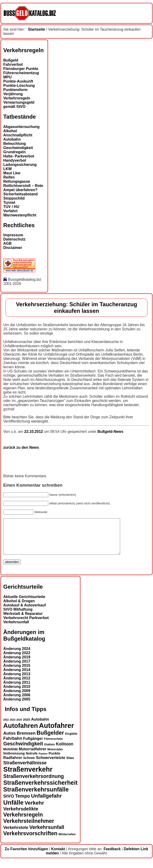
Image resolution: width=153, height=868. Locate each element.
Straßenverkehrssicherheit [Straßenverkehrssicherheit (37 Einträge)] (40, 790)
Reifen (9, 177)
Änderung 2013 (17, 681)
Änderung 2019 (17, 664)
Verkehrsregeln (17, 98)
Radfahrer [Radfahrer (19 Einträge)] (13, 765)
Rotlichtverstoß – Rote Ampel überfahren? (23, 188)
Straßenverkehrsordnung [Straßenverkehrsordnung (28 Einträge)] (34, 783)
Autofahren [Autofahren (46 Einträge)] (21, 733)
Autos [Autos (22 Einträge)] (9, 740)
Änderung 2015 (17, 673)
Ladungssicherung (20, 165)
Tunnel (9, 202)
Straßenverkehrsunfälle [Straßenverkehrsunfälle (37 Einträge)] (36, 796)
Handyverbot (15, 160)
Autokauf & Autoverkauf (25, 612)
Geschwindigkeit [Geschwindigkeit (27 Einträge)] (23, 751)
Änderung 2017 (17, 668)
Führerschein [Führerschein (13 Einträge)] (53, 746)
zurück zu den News (21, 447)
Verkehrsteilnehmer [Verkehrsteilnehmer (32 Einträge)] (29, 828)
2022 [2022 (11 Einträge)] (6, 727)
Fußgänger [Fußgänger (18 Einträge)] (33, 745)
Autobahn (12, 139)
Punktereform (15, 90)
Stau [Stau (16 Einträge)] (70, 765)
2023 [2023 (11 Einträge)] (13, 727)
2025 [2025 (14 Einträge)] (27, 727)
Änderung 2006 (17, 702)
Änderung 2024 (17, 656)
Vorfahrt (10, 211)
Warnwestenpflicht (20, 215)
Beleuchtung (15, 144)
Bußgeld (11, 60)
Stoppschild (14, 198)
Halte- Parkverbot (19, 156)
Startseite (37, 29)
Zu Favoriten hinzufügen (26, 856)
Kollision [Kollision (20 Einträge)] (65, 751)
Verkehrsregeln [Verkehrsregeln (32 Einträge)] (23, 822)
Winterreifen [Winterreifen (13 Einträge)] (67, 841)
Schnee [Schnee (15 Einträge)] (29, 765)
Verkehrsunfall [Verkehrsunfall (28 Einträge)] (47, 834)
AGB (7, 243)
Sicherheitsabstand (21, 194)
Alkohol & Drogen (19, 608)
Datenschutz (14, 239)
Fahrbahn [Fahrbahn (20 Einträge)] (13, 745)
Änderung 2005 (17, 706)
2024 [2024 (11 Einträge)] (19, 727)
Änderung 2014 (17, 677)
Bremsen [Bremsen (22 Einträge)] (26, 740)
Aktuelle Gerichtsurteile (24, 604)
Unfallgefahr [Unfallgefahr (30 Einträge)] (46, 803)
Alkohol (10, 131)
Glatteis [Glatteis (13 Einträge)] (50, 751)
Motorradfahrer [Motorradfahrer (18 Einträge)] (32, 756)
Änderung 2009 (17, 698)
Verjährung (13, 94)
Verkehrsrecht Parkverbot (26, 625)
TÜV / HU (11, 207)
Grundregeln (14, 152)
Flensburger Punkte (21, 69)
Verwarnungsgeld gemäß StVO (19, 104)
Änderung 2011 (17, 689)
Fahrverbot (13, 64)
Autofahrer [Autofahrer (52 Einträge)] (56, 732)
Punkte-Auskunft (18, 81)
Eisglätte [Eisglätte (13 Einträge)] (71, 741)
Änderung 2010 (17, 694)
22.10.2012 (34, 432)
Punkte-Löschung (19, 86)
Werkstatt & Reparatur (23, 621)
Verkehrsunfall (16, 629)
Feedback (112, 856)
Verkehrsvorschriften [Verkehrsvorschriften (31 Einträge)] (30, 840)
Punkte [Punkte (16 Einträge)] (54, 760)
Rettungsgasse (17, 181)
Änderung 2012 (17, 685)
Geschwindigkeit (18, 148)
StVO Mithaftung (18, 616)
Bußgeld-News (110, 432)
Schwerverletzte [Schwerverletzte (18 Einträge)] (51, 765)
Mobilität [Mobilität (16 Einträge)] (10, 756)
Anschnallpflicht (18, 135)
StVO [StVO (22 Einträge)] (9, 803)
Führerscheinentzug (21, 73)
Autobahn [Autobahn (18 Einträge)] (40, 726)
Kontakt (58, 856)
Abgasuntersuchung (21, 127)
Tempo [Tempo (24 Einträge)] (23, 803)
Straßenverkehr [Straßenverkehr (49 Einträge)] (28, 776)
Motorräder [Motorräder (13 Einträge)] (55, 756)
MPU (7, 77)
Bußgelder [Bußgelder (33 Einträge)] (50, 740)
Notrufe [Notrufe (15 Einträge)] (31, 760)
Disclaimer (13, 248)
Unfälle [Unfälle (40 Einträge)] (13, 810)
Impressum (13, 235)
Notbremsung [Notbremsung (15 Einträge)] (14, 760)
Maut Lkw (12, 173)
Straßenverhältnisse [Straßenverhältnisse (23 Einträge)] (25, 770)
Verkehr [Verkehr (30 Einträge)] (34, 810)
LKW (7, 169)
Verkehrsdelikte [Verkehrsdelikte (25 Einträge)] (21, 816)
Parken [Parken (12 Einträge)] (43, 761)
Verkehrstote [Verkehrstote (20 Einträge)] (16, 835)
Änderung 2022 (17, 660)
